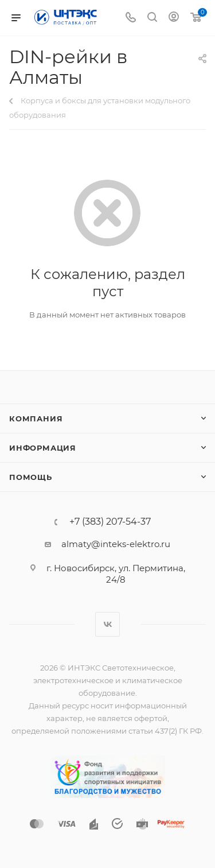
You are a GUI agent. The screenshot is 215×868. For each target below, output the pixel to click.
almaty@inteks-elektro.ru (116, 544)
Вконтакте (107, 624)
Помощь (31, 477)
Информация (43, 448)
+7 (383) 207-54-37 (110, 522)
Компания (36, 418)
